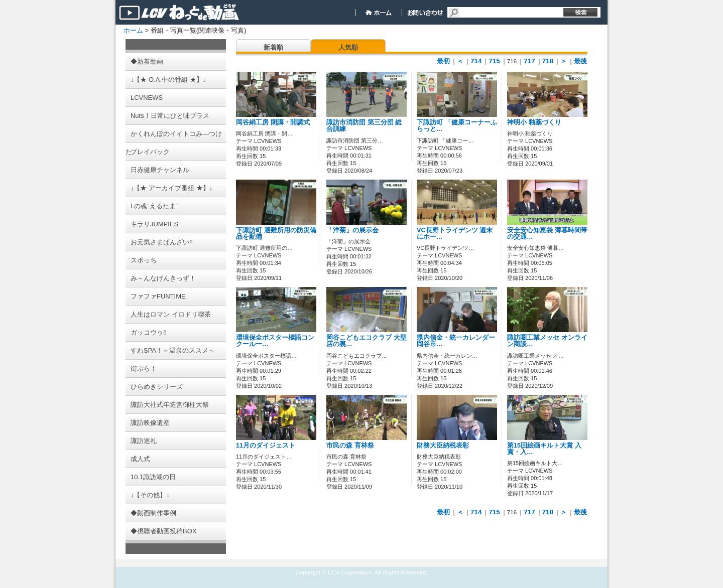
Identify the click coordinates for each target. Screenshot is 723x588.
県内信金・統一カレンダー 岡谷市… (456, 341)
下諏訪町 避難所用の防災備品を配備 (276, 234)
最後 (580, 61)
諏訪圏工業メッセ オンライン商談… (547, 341)
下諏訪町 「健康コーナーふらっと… (457, 126)
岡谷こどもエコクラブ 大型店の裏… (367, 341)
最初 (443, 61)
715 (494, 61)
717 (529, 61)
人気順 (348, 47)
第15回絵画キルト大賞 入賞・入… (544, 449)
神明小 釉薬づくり (534, 122)
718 (548, 61)
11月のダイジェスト (266, 446)
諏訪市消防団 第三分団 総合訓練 (364, 126)
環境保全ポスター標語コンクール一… (275, 341)
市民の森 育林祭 (350, 446)
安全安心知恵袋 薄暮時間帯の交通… (547, 234)
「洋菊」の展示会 (352, 230)
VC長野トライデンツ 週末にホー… (455, 234)
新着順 (273, 47)
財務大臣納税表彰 (443, 446)
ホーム (133, 30)
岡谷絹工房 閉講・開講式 (273, 122)
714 (476, 61)
